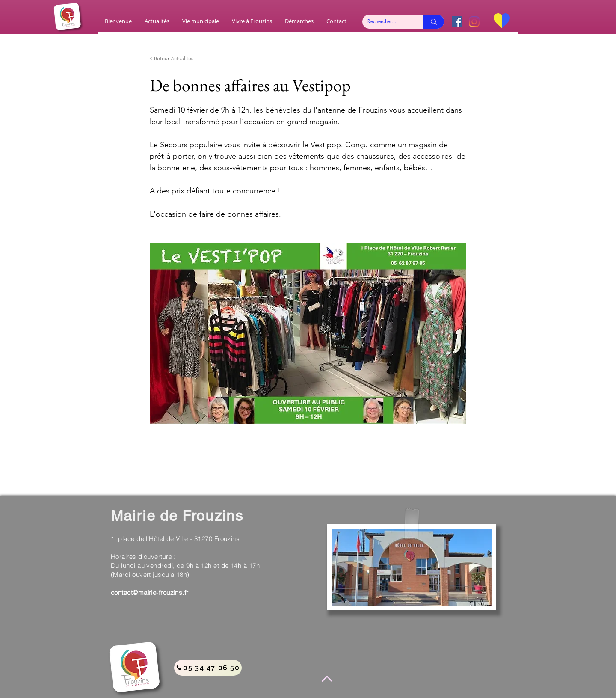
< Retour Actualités (171, 58)
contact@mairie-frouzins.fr (150, 593)
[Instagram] (474, 22)
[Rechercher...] (386, 22)
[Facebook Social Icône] (457, 22)
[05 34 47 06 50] (208, 668)
